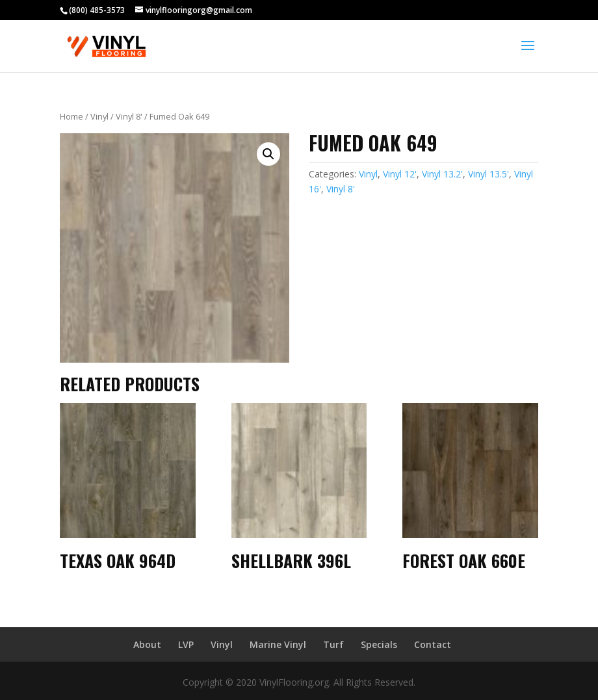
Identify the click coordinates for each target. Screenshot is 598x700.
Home (71, 116)
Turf (333, 644)
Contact (433, 644)
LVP (186, 644)
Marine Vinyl (278, 644)
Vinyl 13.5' (488, 174)
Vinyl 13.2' (442, 174)
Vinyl (99, 116)
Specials (379, 644)
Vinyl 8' (129, 116)
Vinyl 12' (400, 174)
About (147, 644)
